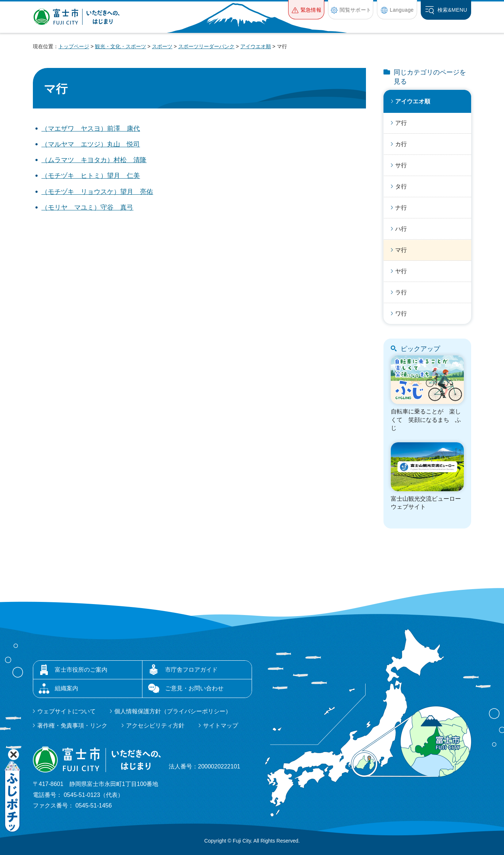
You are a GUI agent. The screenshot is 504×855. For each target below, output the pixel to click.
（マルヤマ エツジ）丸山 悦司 (91, 144)
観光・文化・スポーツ (121, 46)
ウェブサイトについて (66, 711)
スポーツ (162, 46)
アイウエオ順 (256, 46)
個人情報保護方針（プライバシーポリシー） (173, 711)
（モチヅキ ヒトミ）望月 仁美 (91, 176)
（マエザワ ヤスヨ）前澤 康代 (91, 129)
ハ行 (401, 229)
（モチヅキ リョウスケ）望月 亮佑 (97, 192)
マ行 (401, 250)
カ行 (401, 144)
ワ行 (401, 314)
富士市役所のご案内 (81, 670)
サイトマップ (221, 726)
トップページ (74, 46)
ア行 (401, 123)
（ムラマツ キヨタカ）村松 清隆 (94, 160)
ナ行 (401, 208)
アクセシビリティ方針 (155, 726)
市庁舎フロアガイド (191, 670)
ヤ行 (401, 271)
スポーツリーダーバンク (206, 46)
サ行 (401, 165)
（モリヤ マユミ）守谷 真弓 (87, 207)
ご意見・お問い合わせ (194, 688)
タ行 (401, 186)
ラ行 (401, 292)
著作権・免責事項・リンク (72, 726)
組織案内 (66, 688)
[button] (306, 10)
